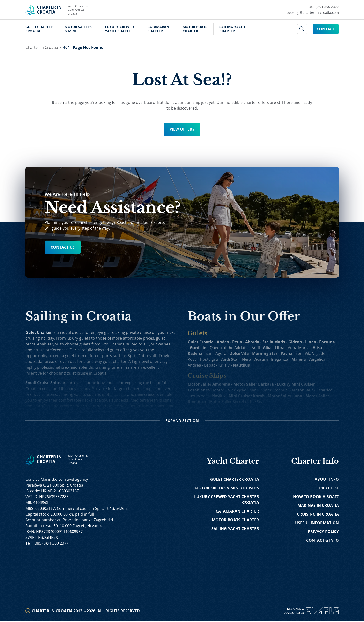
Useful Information (317, 524)
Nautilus (242, 365)
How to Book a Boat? (316, 497)
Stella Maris (274, 342)
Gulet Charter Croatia (39, 29)
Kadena (195, 353)
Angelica (318, 359)
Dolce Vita (239, 353)
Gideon (295, 342)
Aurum (261, 359)
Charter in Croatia (42, 47)
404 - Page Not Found (83, 47)
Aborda (253, 342)
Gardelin (198, 348)
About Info (327, 480)
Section (182, 421)
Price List (329, 489)
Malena (299, 359)
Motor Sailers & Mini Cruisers (78, 29)
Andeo (223, 342)
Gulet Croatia (201, 342)
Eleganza (280, 359)
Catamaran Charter (158, 29)
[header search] (302, 29)
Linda (311, 342)
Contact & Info (323, 541)
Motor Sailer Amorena (209, 384)
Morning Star (265, 353)
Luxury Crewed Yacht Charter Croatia (119, 29)
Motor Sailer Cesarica (312, 390)
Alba (267, 348)
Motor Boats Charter (195, 29)
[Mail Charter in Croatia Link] (313, 13)
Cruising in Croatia (318, 515)
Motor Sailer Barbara (254, 384)
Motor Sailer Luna (285, 396)
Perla (237, 342)
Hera (247, 359)
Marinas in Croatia (318, 506)
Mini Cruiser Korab (247, 396)
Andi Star (230, 359)
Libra (280, 348)
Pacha (287, 353)
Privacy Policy (323, 532)
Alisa (318, 348)
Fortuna (327, 342)
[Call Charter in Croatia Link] (313, 7)
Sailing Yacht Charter (232, 29)
